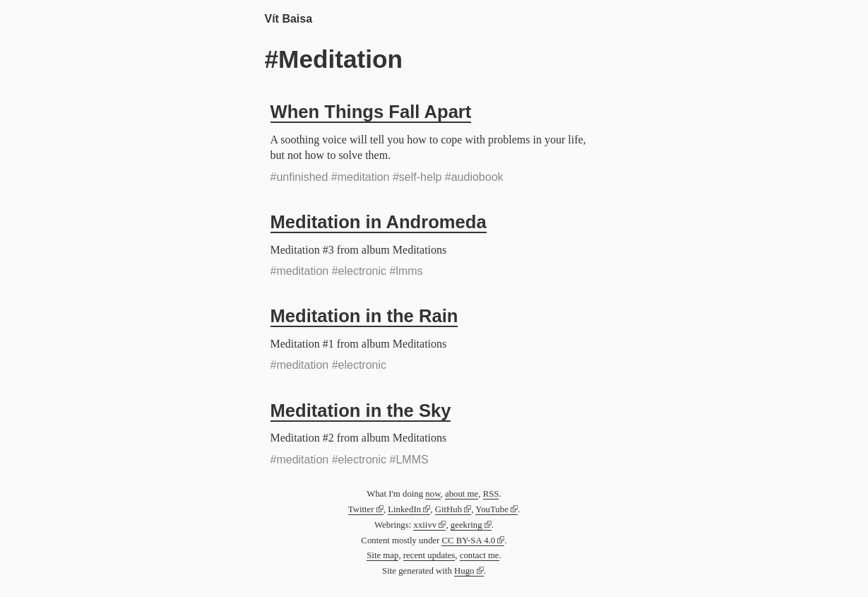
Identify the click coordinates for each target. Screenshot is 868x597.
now (433, 494)
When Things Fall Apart (371, 112)
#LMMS (409, 460)
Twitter (361, 509)
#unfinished (299, 177)
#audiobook (474, 177)
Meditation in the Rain (364, 316)
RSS (491, 494)
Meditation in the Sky (361, 410)
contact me (480, 555)
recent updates (429, 555)
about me (462, 494)
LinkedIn (404, 509)
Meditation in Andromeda (379, 222)
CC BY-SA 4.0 (468, 540)
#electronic (359, 271)
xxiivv (425, 525)
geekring (466, 525)
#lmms (406, 271)
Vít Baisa (289, 19)
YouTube (492, 509)
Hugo (464, 571)
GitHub (448, 509)
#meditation (361, 177)
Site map (382, 555)
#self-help (417, 177)
